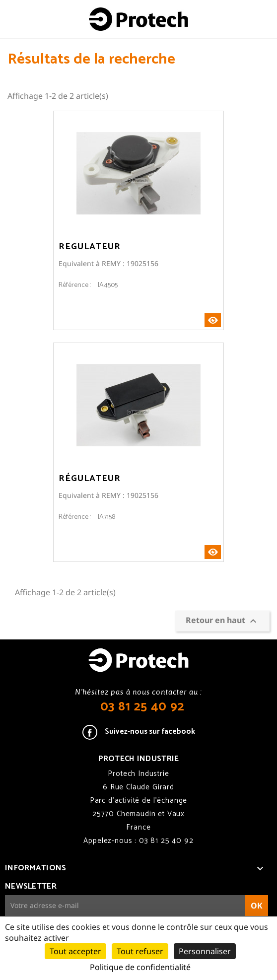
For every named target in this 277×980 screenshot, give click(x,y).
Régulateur (90, 479)
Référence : (75, 285)
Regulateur (90, 247)
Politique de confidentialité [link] (140, 967)
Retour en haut (222, 621)
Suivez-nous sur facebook (150, 732)
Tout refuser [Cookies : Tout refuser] (140, 951)
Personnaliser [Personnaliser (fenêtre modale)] (205, 951)
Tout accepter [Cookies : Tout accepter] (75, 951)
